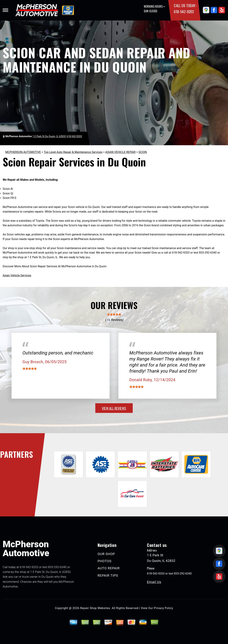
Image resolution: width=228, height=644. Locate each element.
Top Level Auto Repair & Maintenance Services (73, 152)
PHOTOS (105, 561)
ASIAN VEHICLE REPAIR (120, 152)
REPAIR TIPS (108, 575)
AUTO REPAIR (109, 568)
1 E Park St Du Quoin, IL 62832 (49, 136)
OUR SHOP (106, 554)
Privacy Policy (163, 608)
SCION (143, 152)
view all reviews (114, 408)
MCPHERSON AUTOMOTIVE (23, 152)
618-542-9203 (184, 11)
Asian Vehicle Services (17, 275)
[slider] (114, 314)
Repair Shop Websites (95, 608)
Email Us (154, 582)
